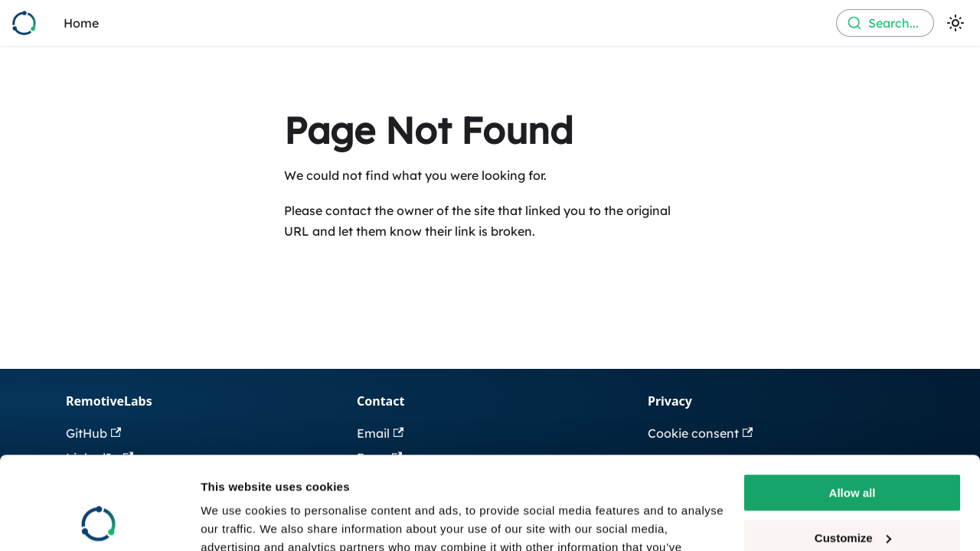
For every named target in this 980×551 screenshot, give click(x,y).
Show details (236, 521)
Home (81, 23)
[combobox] (885, 23)
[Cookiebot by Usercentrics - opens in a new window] (99, 521)
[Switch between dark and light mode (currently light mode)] (955, 23)
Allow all (853, 406)
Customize (853, 450)
